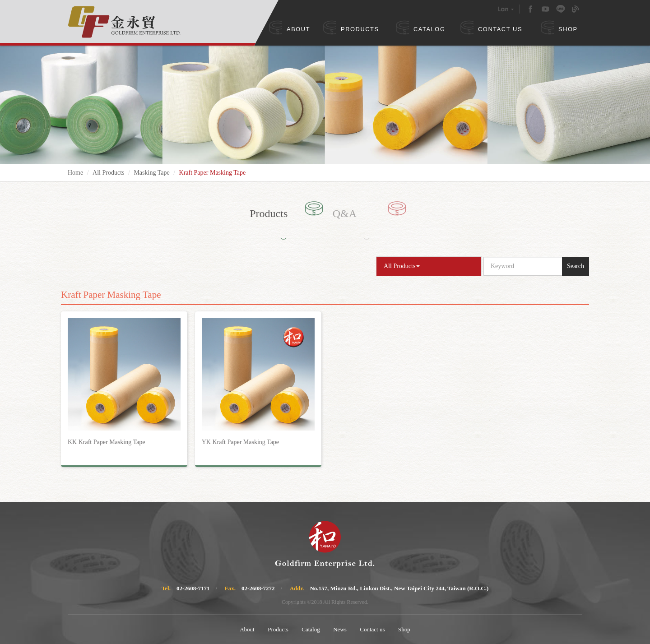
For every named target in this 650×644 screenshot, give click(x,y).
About (247, 629)
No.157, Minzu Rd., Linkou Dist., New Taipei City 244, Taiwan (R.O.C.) (399, 588)
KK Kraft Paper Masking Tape (106, 442)
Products (278, 629)
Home (75, 173)
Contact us (372, 629)
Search (576, 266)
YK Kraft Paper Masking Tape (240, 442)
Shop (404, 629)
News (340, 629)
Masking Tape (151, 173)
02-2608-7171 (193, 588)
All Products (108, 173)
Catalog (311, 629)
